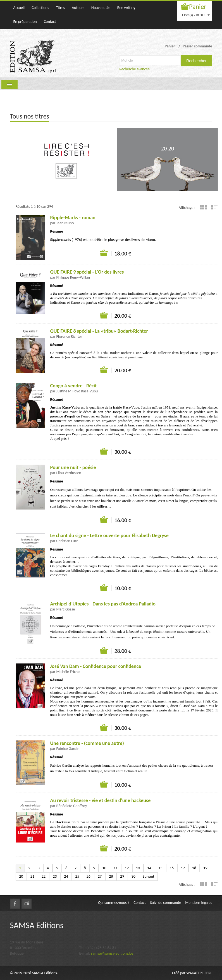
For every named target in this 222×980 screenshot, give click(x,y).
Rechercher (196, 61)
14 (149, 868)
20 (21, 876)
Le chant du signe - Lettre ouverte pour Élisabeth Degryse (109, 535)
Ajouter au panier (104, 253)
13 (138, 868)
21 (32, 876)
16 (172, 868)
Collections (40, 8)
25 (77, 876)
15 (161, 868)
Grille (203, 207)
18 (194, 868)
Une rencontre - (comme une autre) (87, 743)
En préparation (25, 22)
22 (44, 876)
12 (127, 868)
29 (122, 876)
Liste (214, 207)
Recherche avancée (134, 69)
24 (66, 876)
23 (55, 876)
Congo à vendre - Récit (74, 386)
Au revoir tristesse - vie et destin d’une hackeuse (101, 800)
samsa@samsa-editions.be (112, 953)
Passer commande (197, 46)
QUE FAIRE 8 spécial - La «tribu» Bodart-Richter (99, 331)
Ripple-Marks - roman (73, 218)
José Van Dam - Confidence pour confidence (96, 666)
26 (89, 876)
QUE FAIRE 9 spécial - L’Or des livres (87, 272)
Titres (60, 8)
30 (133, 876)
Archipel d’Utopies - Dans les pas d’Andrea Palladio (103, 604)
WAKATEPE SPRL (199, 973)
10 (104, 868)
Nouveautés (101, 8)
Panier (198, 7)
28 (111, 876)
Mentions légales (199, 903)
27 (100, 876)
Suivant (149, 876)
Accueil (19, 8)
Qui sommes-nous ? (114, 903)
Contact (50, 22)
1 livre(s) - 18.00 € (196, 15)
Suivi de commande (165, 903)
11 (116, 868)
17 (183, 868)
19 (205, 868)
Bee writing (126, 8)
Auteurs (78, 8)
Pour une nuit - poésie (73, 467)
